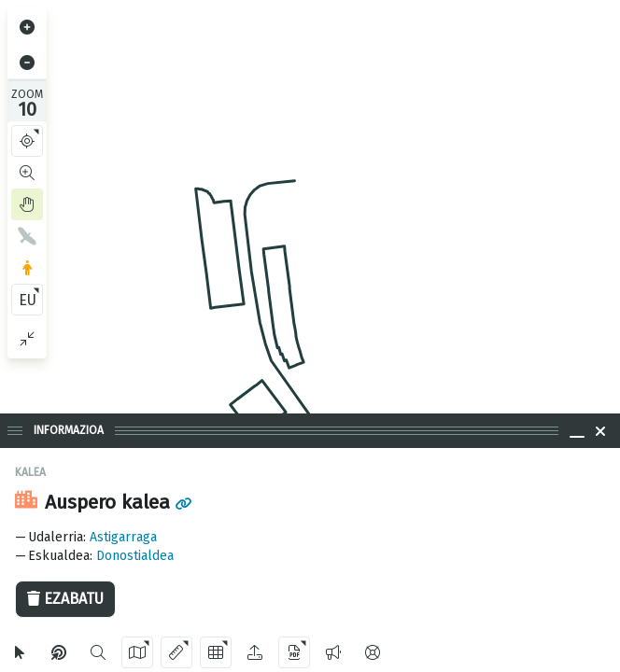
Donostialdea (135, 556)
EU (28, 300)
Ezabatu (65, 599)
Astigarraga (123, 537)
